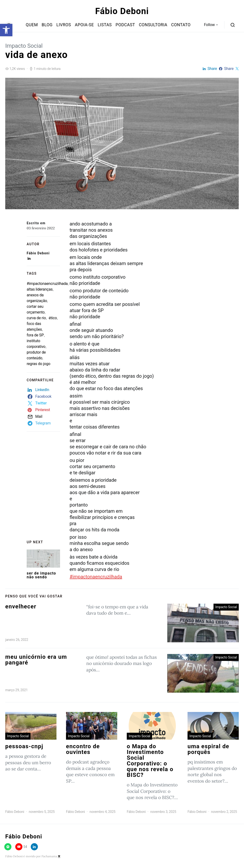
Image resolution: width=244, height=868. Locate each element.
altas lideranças (40, 289)
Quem (32, 25)
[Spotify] (8, 847)
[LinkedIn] (34, 847)
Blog (47, 25)
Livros (64, 25)
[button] (6, 30)
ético (53, 318)
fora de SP (35, 335)
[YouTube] (21, 847)
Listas (105, 25)
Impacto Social (24, 46)
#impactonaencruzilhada (47, 284)
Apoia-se (84, 25)
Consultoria (153, 25)
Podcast (125, 25)
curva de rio (36, 318)
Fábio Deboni (122, 11)
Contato (181, 25)
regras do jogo (38, 364)
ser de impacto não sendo (41, 575)
